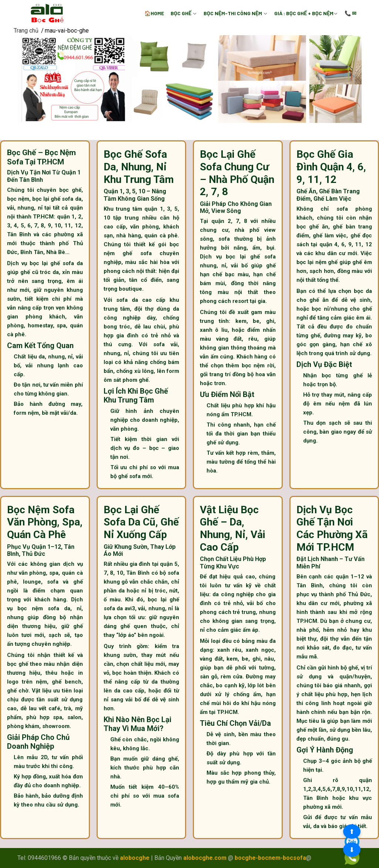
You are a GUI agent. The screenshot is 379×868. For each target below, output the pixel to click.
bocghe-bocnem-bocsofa (270, 858)
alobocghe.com (205, 858)
